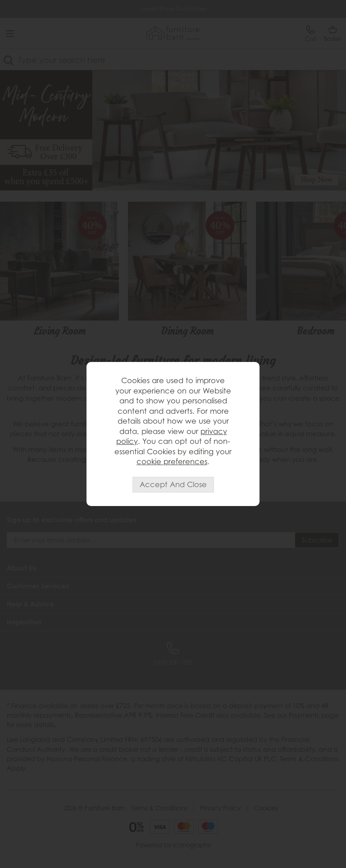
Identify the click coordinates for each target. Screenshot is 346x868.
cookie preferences (172, 461)
